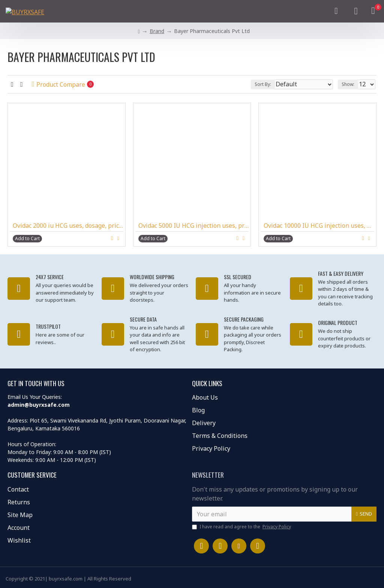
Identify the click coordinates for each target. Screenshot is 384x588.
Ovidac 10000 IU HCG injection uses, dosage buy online (319, 226)
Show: (348, 84)
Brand (157, 31)
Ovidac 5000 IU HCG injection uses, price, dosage (194, 226)
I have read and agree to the (242, 527)
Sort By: (263, 84)
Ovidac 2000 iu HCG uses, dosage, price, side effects (68, 226)
